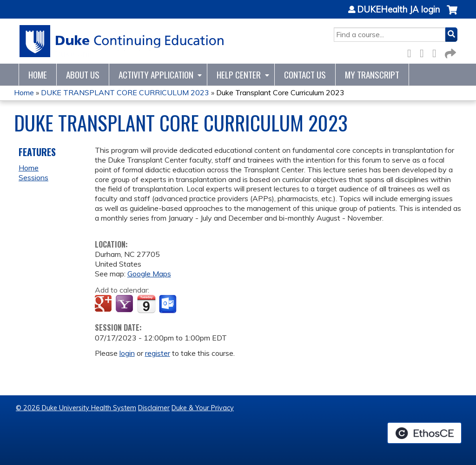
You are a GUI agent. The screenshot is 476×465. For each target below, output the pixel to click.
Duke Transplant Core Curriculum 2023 (280, 92)
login (127, 353)
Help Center (239, 75)
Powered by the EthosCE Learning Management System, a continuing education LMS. (424, 433)
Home (38, 75)
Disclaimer (154, 408)
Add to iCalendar (146, 304)
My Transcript (372, 75)
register (158, 353)
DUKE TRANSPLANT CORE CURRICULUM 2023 (125, 92)
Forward (450, 52)
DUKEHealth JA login (398, 10)
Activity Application (156, 75)
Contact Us (305, 75)
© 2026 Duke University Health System (76, 408)
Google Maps (149, 274)
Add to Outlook (169, 304)
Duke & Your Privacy (203, 408)
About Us (83, 75)
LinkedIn (437, 52)
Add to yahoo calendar (125, 304)
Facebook (412, 52)
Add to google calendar (104, 304)
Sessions (33, 177)
